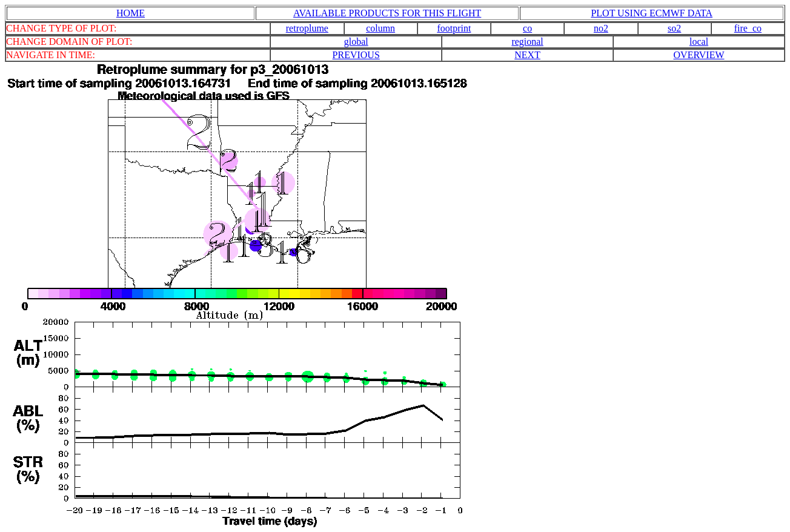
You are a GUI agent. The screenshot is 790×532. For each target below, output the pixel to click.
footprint (454, 28)
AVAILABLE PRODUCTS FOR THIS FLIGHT (387, 13)
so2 (674, 28)
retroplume (307, 28)
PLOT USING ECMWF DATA (652, 13)
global (356, 42)
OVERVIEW (699, 55)
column (380, 28)
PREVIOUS (356, 55)
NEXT (527, 55)
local (699, 42)
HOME (131, 13)
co (527, 28)
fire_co (748, 28)
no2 (601, 28)
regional (527, 42)
